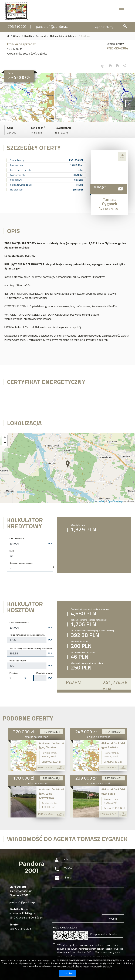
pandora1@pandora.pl (53, 26)
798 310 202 (17, 26)
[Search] (110, 27)
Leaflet (99, 501)
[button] (68, 464)
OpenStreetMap (115, 501)
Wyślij (113, 918)
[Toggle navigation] (121, 10)
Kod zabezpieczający (65, 927)
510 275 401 (110, 209)
